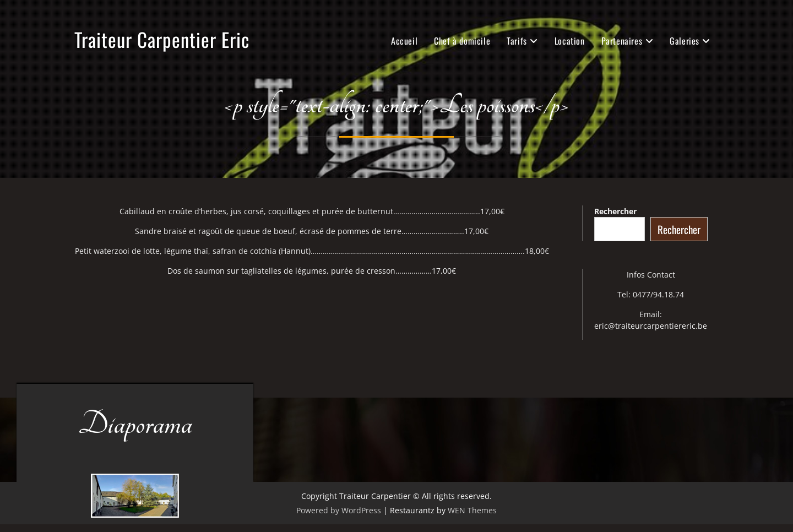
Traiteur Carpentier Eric (162, 39)
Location (570, 41)
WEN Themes (472, 510)
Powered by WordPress (339, 510)
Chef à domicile (462, 41)
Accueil (404, 41)
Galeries (685, 41)
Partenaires (622, 41)
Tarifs (517, 41)
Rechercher (615, 211)
